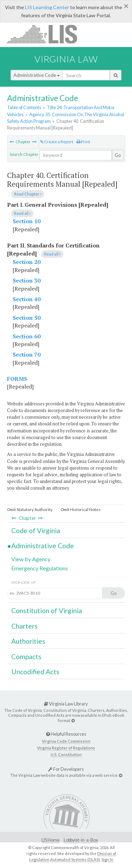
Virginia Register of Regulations (66, 748)
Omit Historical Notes (81, 509)
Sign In (107, 859)
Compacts (26, 657)
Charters (24, 626)
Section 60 (27, 336)
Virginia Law (66, 59)
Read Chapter (28, 194)
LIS (46, 34)
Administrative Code (37, 75)
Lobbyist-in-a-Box (81, 840)
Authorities (28, 641)
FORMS (17, 379)
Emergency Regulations (40, 568)
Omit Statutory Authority (30, 509)
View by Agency (31, 559)
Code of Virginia (36, 531)
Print (83, 142)
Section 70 (27, 355)
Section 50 (27, 318)
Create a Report (57, 142)
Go (118, 155)
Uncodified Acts (35, 672)
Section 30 (27, 280)
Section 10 (27, 221)
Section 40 (27, 299)
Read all (22, 213)
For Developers (66, 769)
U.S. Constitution (66, 754)
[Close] (126, 6)
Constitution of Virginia (47, 611)
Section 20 (27, 262)
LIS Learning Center (47, 7)
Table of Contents (24, 107)
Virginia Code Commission (66, 741)
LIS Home (51, 840)
